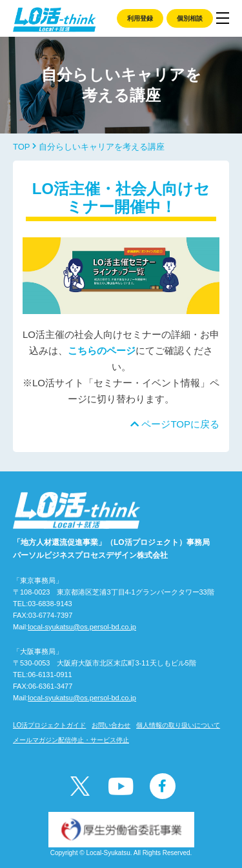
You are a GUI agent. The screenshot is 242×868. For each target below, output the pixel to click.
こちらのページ (102, 350)
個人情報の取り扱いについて (178, 725)
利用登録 (140, 18)
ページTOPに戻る (175, 424)
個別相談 (190, 18)
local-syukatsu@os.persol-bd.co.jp (82, 627)
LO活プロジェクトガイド (49, 725)
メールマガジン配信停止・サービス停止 (71, 740)
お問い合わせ (111, 725)
